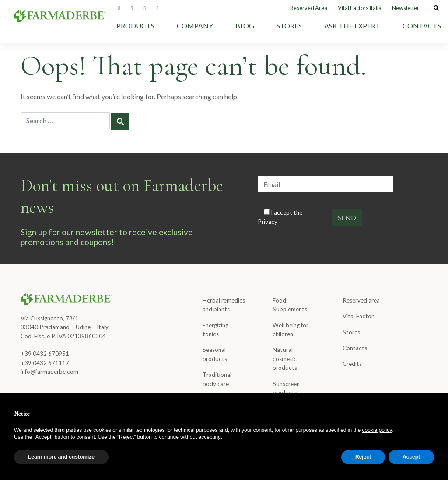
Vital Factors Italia (360, 8)
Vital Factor (358, 316)
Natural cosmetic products (285, 359)
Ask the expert (352, 26)
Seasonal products (215, 354)
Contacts (422, 26)
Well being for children (290, 330)
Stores (289, 26)
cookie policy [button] (377, 430)
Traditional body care (217, 379)
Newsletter (406, 8)
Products (135, 26)
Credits (352, 364)
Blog (245, 26)
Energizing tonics (215, 330)
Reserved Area (309, 8)
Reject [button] (363, 457)
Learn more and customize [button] (61, 457)
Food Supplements (290, 305)
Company (195, 26)
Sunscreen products (286, 388)
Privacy (268, 222)
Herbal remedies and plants (224, 305)
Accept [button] (411, 457)
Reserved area (361, 300)
